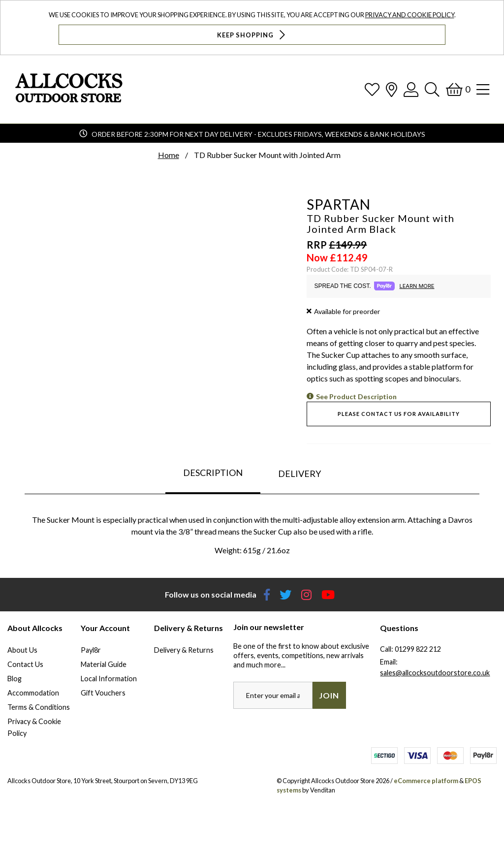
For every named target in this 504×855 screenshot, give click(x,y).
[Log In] (411, 89)
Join (329, 695)
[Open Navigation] (483, 89)
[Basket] (458, 89)
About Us (22, 650)
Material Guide (104, 664)
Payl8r (91, 650)
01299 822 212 (418, 649)
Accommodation (33, 693)
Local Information (109, 679)
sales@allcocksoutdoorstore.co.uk (435, 673)
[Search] (432, 89)
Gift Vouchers (103, 693)
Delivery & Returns (184, 650)
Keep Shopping (252, 35)
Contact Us (25, 664)
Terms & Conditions (39, 707)
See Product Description (356, 396)
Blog (15, 679)
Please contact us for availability (399, 414)
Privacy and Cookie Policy (410, 15)
